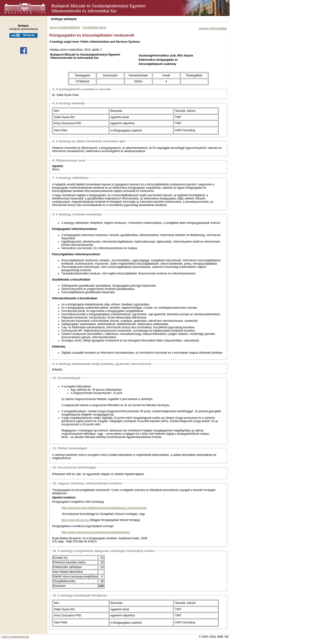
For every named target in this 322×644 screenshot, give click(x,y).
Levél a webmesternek (15, 637)
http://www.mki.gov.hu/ (75, 520)
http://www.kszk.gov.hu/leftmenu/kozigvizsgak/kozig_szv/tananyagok (104, 508)
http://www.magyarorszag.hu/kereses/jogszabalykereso (96, 532)
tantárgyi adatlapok (64, 19)
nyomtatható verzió (94, 27)
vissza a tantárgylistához (65, 27)
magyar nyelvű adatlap (213, 28)
